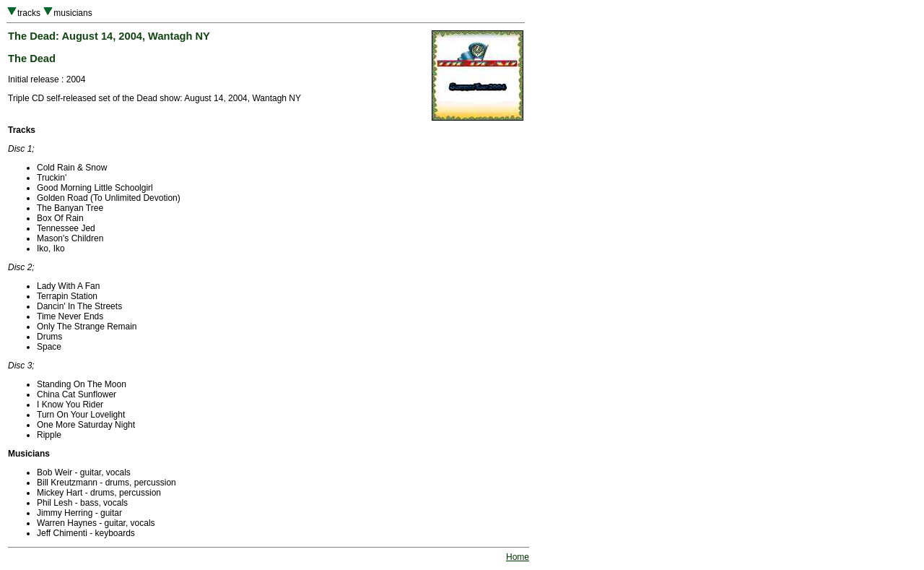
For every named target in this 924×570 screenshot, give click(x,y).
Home (518, 557)
